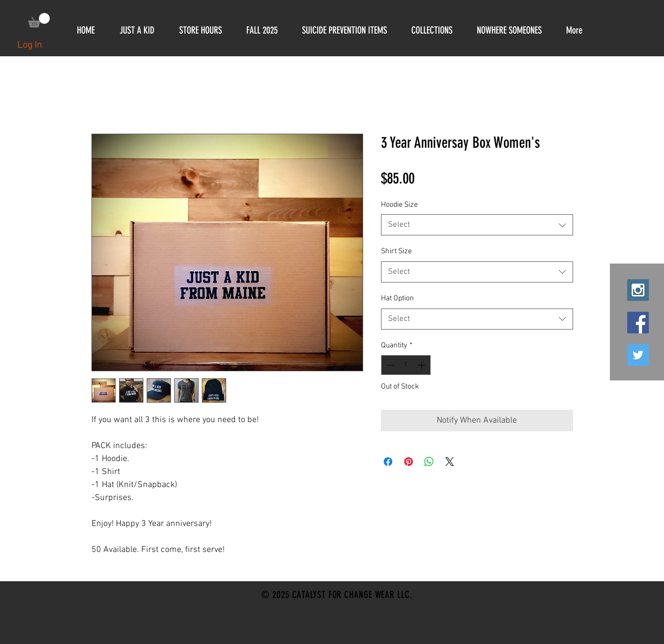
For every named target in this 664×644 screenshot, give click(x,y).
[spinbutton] (406, 365)
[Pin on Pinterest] (409, 462)
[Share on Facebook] (388, 462)
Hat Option (397, 298)
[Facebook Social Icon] (638, 323)
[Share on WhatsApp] (429, 462)
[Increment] (422, 365)
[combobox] (477, 225)
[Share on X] (450, 462)
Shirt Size (396, 251)
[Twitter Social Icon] (638, 355)
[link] (39, 20)
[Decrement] (389, 365)
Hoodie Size (399, 205)
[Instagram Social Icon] (638, 290)
